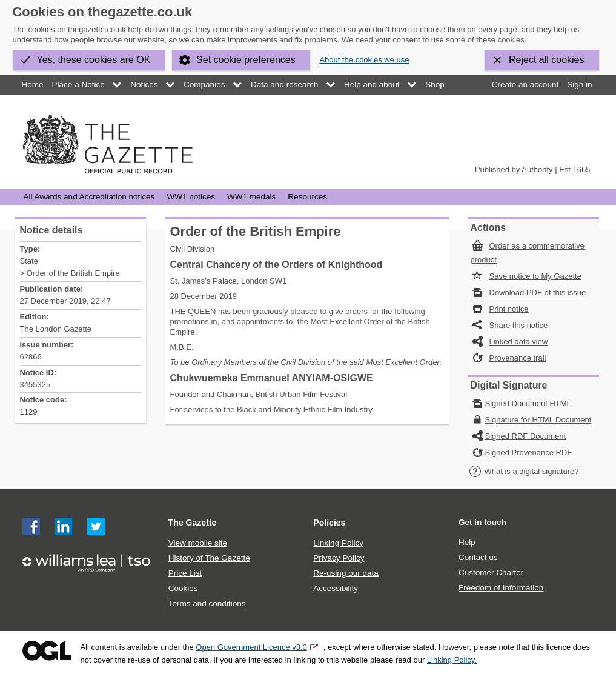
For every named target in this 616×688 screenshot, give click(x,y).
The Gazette (193, 523)
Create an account (525, 85)
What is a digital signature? (524, 471)
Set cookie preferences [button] (246, 60)
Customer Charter (491, 573)
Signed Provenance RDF (529, 453)
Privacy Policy (339, 558)
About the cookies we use (364, 60)
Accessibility (336, 588)
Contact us (478, 557)
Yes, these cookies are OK (94, 60)
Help (467, 542)
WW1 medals (251, 197)
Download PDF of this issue (538, 292)
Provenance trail (518, 358)
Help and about (372, 85)
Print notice (509, 309)
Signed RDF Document (526, 436)
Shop (435, 85)
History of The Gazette (209, 558)
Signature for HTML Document (538, 420)
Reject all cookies (547, 60)
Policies (329, 523)
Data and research (284, 85)
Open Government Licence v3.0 (251, 647)
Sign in (579, 85)
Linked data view (519, 342)
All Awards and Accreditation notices (89, 197)
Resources (307, 197)
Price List (185, 573)
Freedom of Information (501, 588)
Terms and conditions (207, 603)
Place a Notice (78, 85)
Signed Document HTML (528, 403)
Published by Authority (514, 169)
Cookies (183, 588)
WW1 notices (191, 197)
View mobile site (198, 543)
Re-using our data (346, 573)
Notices (144, 85)
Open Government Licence (47, 651)
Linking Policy (338, 543)
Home (33, 85)
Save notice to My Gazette (535, 276)
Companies (204, 85)
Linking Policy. (452, 660)
